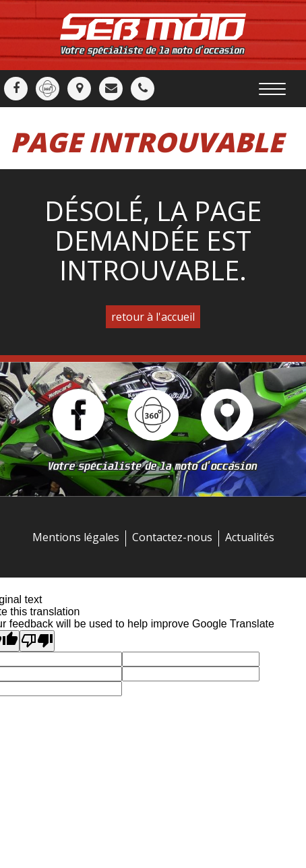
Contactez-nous (172, 537)
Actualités (250, 537)
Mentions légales (76, 537)
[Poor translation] (37, 641)
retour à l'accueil (153, 317)
